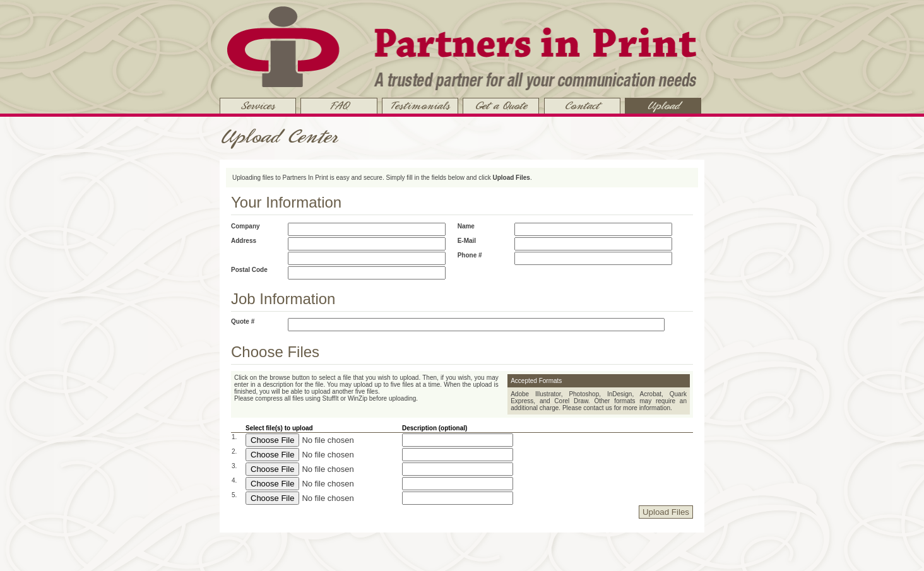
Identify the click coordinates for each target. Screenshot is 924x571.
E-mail (467, 241)
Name (466, 226)
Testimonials (420, 106)
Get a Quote (501, 106)
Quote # (243, 321)
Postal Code (249, 270)
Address (244, 241)
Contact (582, 106)
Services (258, 106)
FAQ (339, 106)
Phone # (470, 255)
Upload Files (666, 512)
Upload (663, 106)
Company (246, 226)
